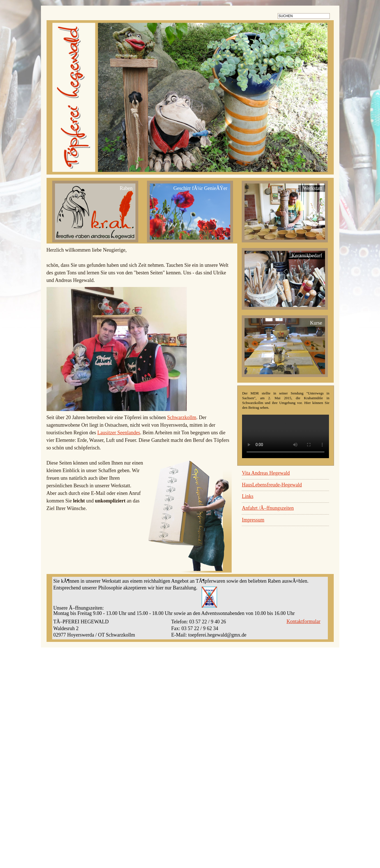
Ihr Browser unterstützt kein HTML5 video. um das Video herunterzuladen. (285, 442)
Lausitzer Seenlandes (119, 438)
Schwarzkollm (182, 423)
